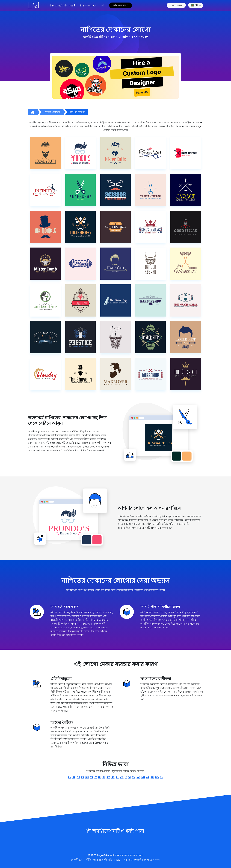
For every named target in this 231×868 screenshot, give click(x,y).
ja (113, 777)
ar (148, 777)
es (83, 777)
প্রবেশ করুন (176, 5)
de (78, 777)
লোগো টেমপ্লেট (52, 112)
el (104, 777)
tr (92, 777)
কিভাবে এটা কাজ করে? (62, 5)
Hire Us (142, 92)
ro (157, 777)
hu (143, 777)
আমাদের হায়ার (121, 5)
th (134, 777)
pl (117, 777)
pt (108, 777)
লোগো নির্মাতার (36, 447)
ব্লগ (102, 5)
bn (194, 5)
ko (138, 777)
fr (74, 777)
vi (130, 777)
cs (122, 777)
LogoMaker (103, 855)
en (70, 777)
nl (100, 777)
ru (87, 777)
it (96, 777)
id (126, 777)
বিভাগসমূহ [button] (86, 5)
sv (162, 777)
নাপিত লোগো (77, 112)
